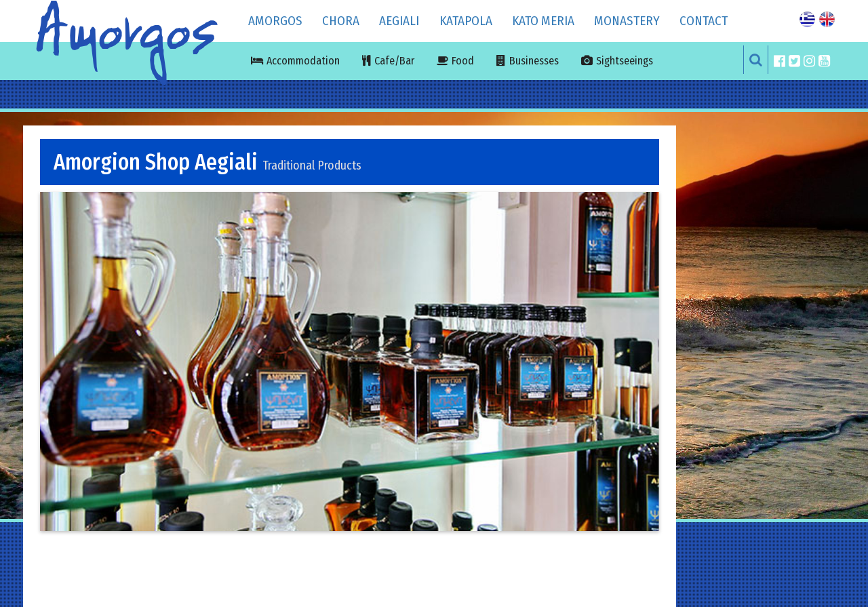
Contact (704, 21)
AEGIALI (399, 21)
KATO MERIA (543, 21)
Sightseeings (625, 61)
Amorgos (275, 21)
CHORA (341, 21)
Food (463, 61)
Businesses (534, 61)
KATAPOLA (466, 21)
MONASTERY (627, 21)
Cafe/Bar (394, 61)
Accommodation (303, 61)
